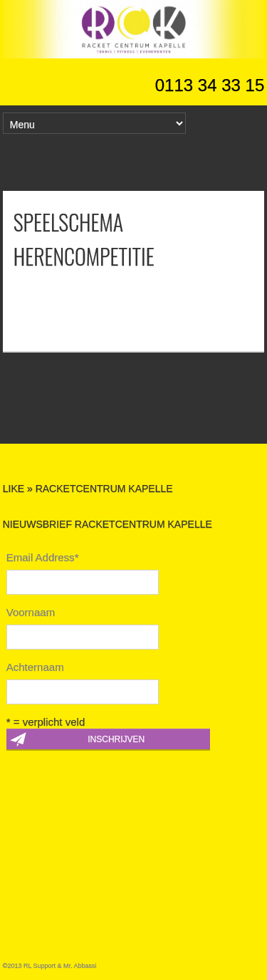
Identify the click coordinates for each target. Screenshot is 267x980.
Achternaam (35, 667)
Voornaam (31, 612)
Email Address (43, 557)
